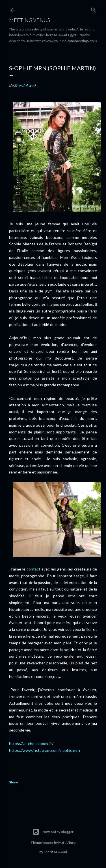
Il (96, 304)
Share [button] (14, 782)
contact (33, 569)
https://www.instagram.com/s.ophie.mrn (45, 750)
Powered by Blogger (53, 832)
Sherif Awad (25, 85)
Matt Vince (67, 842)
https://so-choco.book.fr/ (32, 743)
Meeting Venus (30, 20)
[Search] (94, 9)
